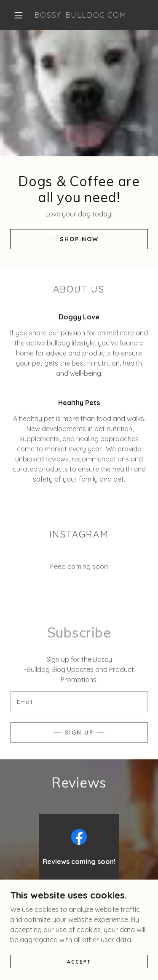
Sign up (79, 732)
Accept (79, 962)
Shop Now (79, 239)
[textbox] (79, 702)
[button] (19, 15)
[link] (81, 15)
